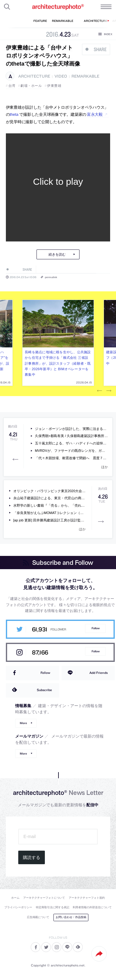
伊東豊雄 (54, 86)
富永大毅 (95, 114)
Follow (96, 628)
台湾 (12, 86)
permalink (51, 277)
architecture (34, 76)
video (61, 76)
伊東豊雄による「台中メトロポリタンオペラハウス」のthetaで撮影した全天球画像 (43, 56)
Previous (100, 391)
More (23, 723)
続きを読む (57, 254)
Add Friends (99, 673)
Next (109, 391)
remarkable (85, 76)
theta (14, 114)
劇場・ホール (31, 86)
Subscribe (44, 690)
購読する (32, 857)
